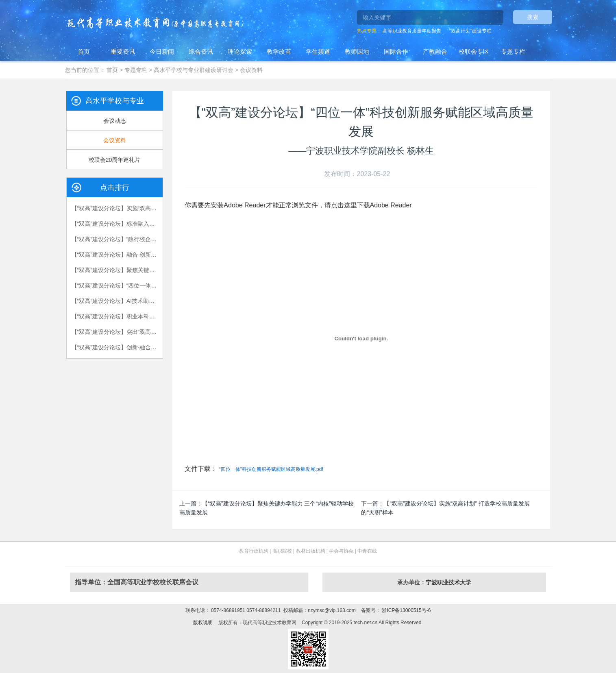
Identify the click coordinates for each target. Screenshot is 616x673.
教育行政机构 (254, 551)
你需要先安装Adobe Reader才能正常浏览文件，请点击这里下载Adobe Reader (298, 205)
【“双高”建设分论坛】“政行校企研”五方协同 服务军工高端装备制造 (156, 239)
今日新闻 (162, 51)
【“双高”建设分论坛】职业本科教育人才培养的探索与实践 (145, 316)
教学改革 (279, 51)
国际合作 (396, 51)
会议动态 (115, 121)
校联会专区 (474, 51)
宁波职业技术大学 (448, 582)
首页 (84, 51)
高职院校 (282, 551)
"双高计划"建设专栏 (471, 31)
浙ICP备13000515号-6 (406, 610)
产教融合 (435, 51)
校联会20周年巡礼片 (115, 160)
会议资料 (251, 70)
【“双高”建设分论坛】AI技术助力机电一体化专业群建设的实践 (150, 301)
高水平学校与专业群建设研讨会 (194, 70)
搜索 (533, 17)
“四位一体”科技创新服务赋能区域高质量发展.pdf (271, 469)
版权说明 (203, 623)
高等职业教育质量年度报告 (412, 31)
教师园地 (357, 51)
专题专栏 (513, 51)
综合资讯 (201, 51)
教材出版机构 (311, 551)
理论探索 (240, 51)
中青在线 (367, 551)
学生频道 (318, 51)
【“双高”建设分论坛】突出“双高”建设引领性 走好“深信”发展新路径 (155, 332)
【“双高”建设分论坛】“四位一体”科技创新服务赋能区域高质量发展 (155, 285)
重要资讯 (123, 51)
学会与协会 (341, 551)
